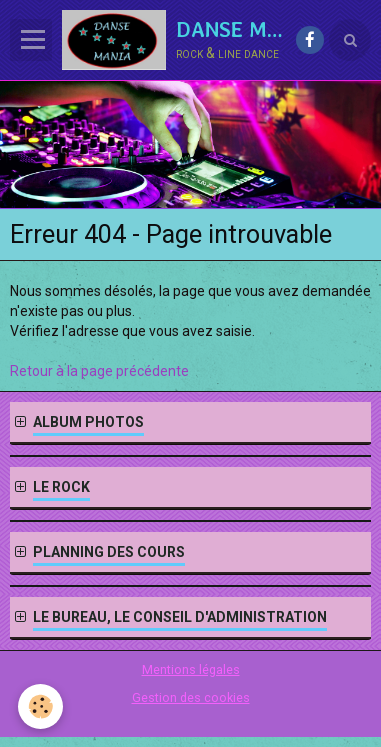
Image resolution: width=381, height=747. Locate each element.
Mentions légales (191, 669)
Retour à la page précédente (99, 371)
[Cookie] (40, 706)
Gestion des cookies (191, 697)
